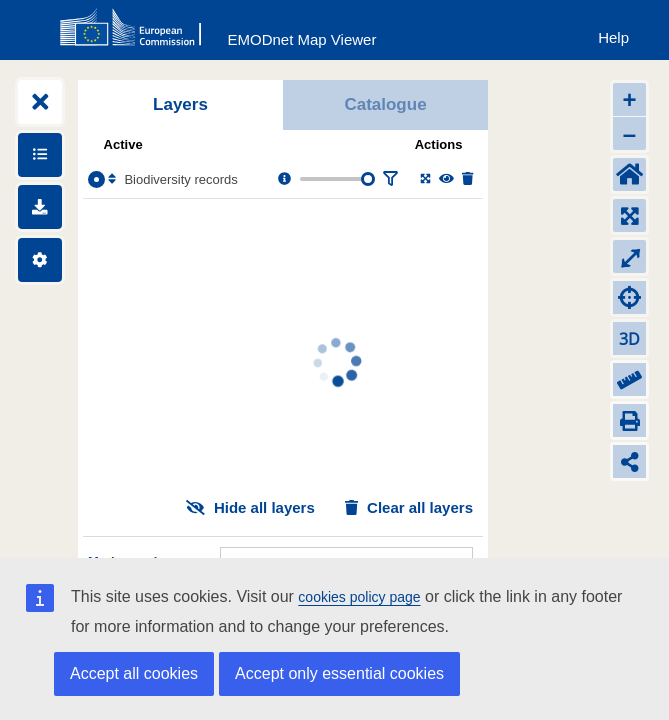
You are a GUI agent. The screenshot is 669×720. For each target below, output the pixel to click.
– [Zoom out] (629, 133)
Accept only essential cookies (339, 673)
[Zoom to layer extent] (425, 179)
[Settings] (40, 260)
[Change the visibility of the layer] (446, 179)
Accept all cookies (134, 673)
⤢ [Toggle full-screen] (630, 256)
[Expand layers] (40, 102)
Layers (180, 104)
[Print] (629, 420)
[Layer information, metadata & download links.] (284, 179)
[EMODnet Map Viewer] (302, 35)
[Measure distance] (629, 379)
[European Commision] (135, 28)
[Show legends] (40, 155)
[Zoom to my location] (629, 297)
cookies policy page (359, 597)
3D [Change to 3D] (629, 339)
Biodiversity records (180, 179)
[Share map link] (629, 461)
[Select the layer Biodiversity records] (96, 179)
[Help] (613, 33)
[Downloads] (40, 207)
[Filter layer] (390, 179)
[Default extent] (629, 174)
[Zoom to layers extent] (629, 215)
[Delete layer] (467, 179)
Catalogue (385, 104)
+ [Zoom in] (629, 99)
